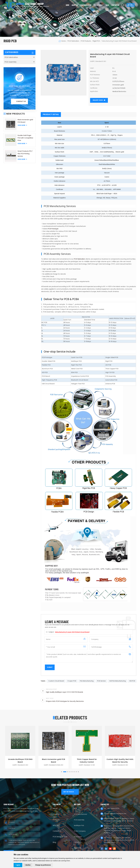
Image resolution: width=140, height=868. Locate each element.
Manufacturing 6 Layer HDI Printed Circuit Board (72, 632)
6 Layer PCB (72, 681)
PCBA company (80, 831)
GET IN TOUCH (70, 792)
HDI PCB (132, 681)
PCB (75, 809)
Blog (107, 5)
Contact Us (57, 831)
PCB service (101, 681)
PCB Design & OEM (60, 837)
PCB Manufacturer (81, 814)
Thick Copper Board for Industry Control (87, 761)
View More (22, 125)
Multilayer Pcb (79, 826)
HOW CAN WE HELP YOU (20, 86)
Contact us (115, 5)
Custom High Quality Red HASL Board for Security (120, 761)
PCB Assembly (99, 5)
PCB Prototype (53, 229)
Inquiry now (98, 100)
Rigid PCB (77, 848)
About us (75, 5)
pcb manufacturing (87, 681)
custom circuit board (56, 681)
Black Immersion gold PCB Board (25, 121)
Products (56, 820)
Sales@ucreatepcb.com (118, 814)
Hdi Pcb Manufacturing (118, 681)
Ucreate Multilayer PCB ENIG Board (20, 761)
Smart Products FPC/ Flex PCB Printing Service (25, 154)
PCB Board (78, 837)
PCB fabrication (80, 259)
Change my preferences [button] (43, 865)
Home (67, 5)
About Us (56, 814)
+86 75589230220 (113, 809)
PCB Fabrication (86, 5)
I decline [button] (28, 865)
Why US (56, 826)
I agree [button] (18, 865)
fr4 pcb (77, 842)
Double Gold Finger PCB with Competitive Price (25, 138)
